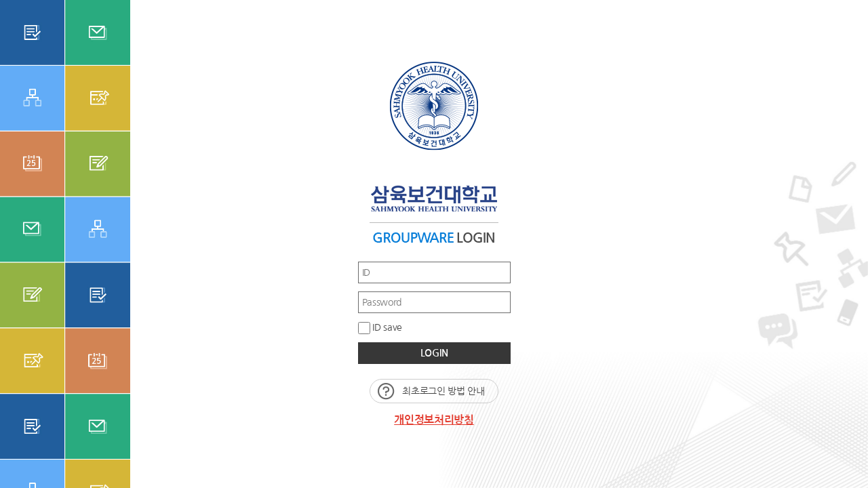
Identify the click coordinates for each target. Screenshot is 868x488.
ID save (380, 327)
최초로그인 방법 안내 (443, 391)
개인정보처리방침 (434, 420)
